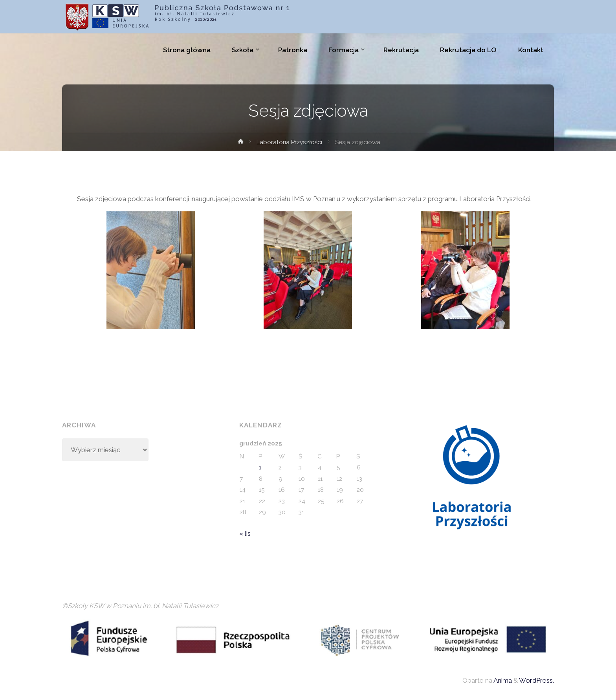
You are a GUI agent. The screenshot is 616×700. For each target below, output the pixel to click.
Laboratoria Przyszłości (289, 142)
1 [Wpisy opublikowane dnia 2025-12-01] (260, 467)
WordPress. (536, 680)
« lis (245, 533)
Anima (502, 680)
